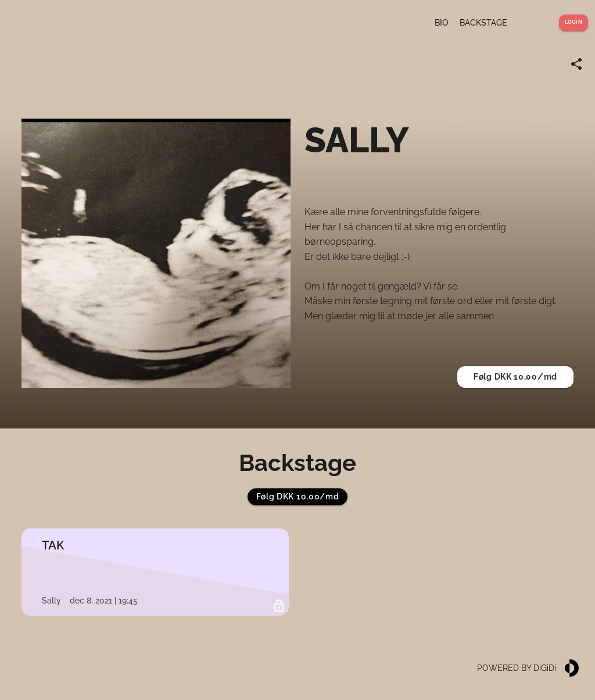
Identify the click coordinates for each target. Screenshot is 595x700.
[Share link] (576, 64)
